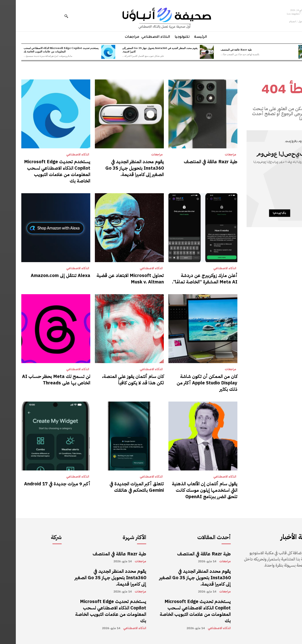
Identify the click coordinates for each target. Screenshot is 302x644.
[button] (50, 16)
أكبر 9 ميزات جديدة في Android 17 (41, 484)
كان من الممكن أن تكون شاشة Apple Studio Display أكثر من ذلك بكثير (191, 383)
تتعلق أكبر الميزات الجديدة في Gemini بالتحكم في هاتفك (121, 487)
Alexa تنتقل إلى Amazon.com (45, 275)
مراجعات (215, 155)
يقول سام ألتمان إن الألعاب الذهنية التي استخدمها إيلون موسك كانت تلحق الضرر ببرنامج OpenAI (189, 490)
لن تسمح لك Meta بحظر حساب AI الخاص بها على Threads (40, 380)
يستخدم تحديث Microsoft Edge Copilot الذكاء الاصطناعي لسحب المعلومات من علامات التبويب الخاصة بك (45, 50)
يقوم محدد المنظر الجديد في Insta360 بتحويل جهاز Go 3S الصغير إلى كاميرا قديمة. (144, 50)
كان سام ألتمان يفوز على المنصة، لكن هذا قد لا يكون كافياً (117, 380)
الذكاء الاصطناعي (62, 155)
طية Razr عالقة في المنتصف (220, 49)
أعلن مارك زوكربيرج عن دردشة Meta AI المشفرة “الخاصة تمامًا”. (189, 279)
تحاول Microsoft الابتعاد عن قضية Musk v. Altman (114, 279)
